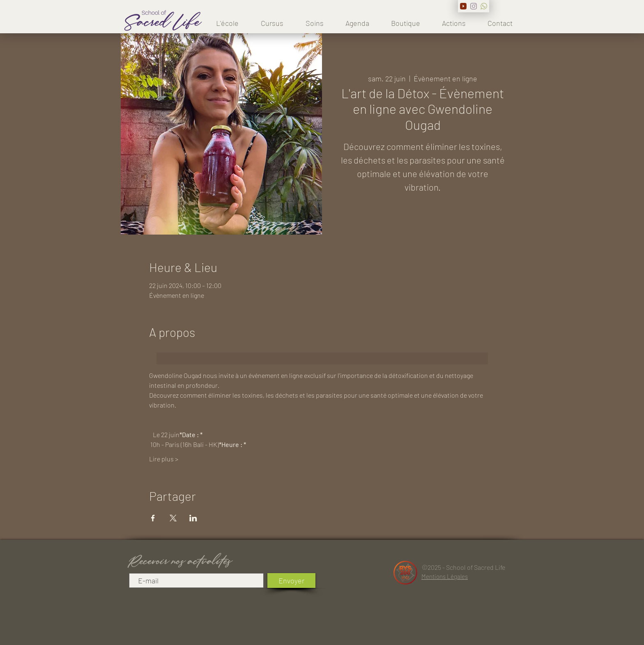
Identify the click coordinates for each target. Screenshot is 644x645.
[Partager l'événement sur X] (173, 518)
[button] (272, 23)
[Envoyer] (291, 580)
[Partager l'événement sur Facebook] (153, 518)
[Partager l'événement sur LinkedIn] (193, 518)
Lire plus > (164, 459)
